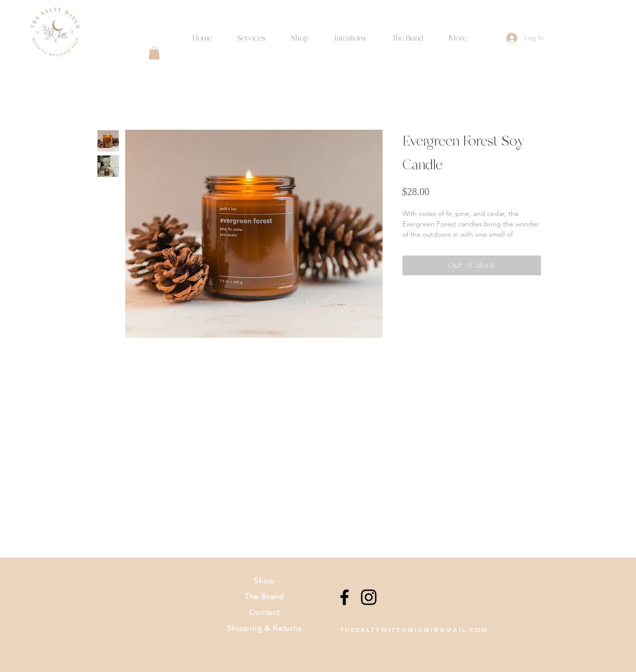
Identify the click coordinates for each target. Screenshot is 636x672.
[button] (350, 34)
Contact (264, 612)
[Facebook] (344, 597)
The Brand (264, 596)
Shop (264, 581)
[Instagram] (369, 597)
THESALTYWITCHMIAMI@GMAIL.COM (414, 629)
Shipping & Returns (264, 628)
